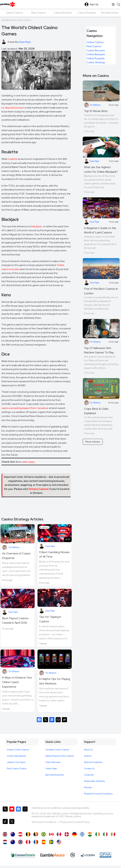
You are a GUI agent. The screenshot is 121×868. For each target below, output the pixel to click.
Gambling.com (8, 20)
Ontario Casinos (39, 489)
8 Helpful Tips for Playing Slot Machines (55, 681)
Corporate (89, 775)
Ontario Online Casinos (18, 750)
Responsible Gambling (94, 781)
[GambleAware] (52, 855)
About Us (88, 750)
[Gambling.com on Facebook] (18, 811)
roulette (13, 159)
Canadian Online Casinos (57, 750)
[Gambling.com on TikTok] (5, 824)
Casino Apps (51, 769)
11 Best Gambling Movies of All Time (54, 554)
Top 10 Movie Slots (96, 111)
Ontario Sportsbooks (16, 756)
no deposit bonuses (13, 108)
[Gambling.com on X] (5, 811)
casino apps (28, 462)
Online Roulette (96, 58)
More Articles (93, 442)
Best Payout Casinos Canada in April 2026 (15, 620)
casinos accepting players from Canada (23, 408)
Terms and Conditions (44, 822)
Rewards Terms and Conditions (98, 794)
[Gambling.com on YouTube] (12, 811)
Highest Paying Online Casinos (60, 756)
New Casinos (94, 46)
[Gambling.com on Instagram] (25, 811)
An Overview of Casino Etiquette (16, 556)
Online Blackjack (96, 54)
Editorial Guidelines (93, 762)
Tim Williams (14, 547)
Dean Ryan (50, 546)
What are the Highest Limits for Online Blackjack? (101, 169)
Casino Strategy (96, 62)
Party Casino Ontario (17, 769)
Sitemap (88, 787)
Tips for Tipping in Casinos (50, 619)
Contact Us (89, 769)
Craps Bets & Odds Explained (96, 411)
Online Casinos (24, 20)
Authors (88, 756)
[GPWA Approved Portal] (105, 855)
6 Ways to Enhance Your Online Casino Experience (17, 682)
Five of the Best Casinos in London (101, 291)
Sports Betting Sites (55, 775)
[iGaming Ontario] (23, 855)
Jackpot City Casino (16, 762)
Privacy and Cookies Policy (75, 822)
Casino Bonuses (96, 50)
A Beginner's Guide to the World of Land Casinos (100, 230)
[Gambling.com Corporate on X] (12, 824)
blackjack (37, 226)
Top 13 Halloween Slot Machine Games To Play (99, 350)
